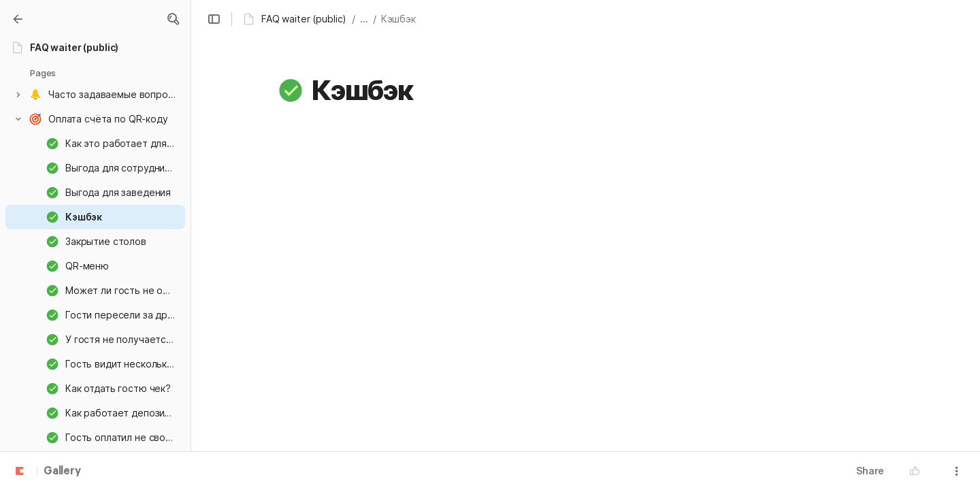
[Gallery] (18, 19)
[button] (173, 19)
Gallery (62, 472)
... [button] (364, 19)
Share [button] (870, 471)
